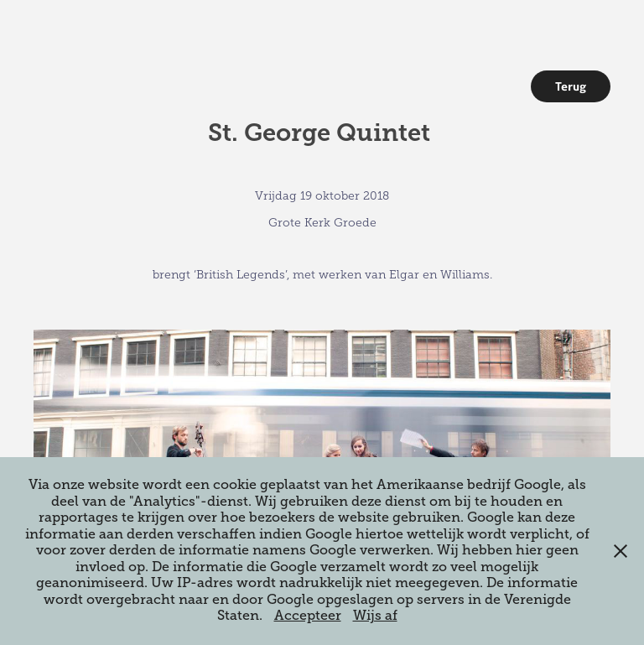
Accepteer (308, 616)
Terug (571, 86)
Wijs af (375, 616)
